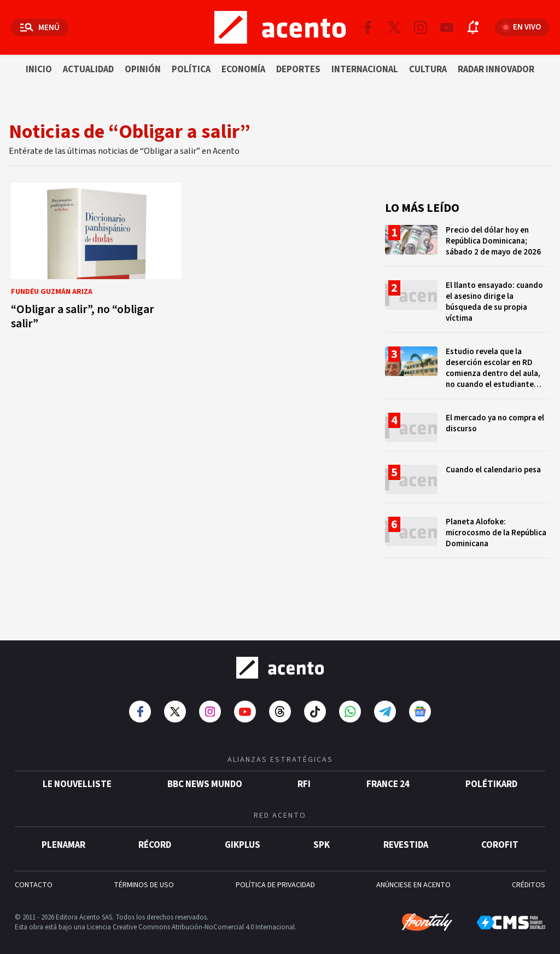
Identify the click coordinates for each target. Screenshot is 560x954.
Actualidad (88, 70)
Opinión (143, 70)
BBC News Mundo (205, 773)
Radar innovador (496, 70)
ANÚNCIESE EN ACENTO (413, 874)
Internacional (365, 70)
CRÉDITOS (529, 874)
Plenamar (63, 834)
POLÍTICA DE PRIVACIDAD (275, 874)
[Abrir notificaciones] (473, 27)
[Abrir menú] (40, 27)
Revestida (406, 834)
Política (191, 70)
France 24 (388, 773)
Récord (155, 834)
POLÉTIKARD (491, 773)
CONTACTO (34, 874)
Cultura (428, 70)
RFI (304, 773)
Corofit (500, 834)
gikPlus (243, 834)
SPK (322, 834)
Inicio (39, 70)
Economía (243, 70)
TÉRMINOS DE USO (144, 874)
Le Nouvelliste (77, 773)
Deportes (298, 70)
